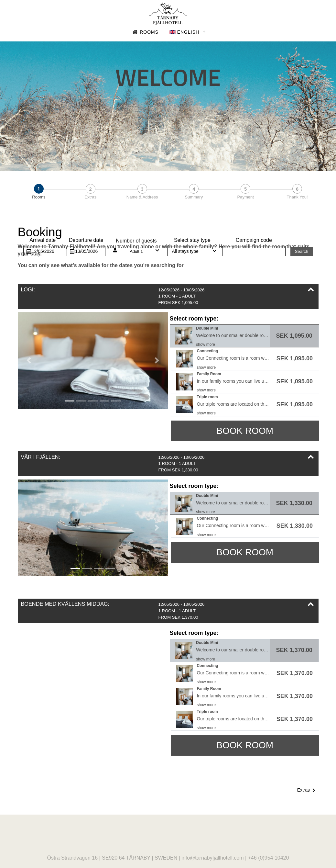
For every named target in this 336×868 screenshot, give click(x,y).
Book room (245, 431)
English (184, 32)
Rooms (146, 32)
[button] (168, 296)
